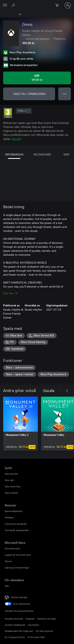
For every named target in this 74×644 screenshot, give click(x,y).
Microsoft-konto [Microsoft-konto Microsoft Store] (12, 548)
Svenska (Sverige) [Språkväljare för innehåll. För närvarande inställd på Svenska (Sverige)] (19, 597)
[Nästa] (67, 391)
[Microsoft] (37, 3)
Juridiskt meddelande (15, 625)
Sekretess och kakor (47, 619)
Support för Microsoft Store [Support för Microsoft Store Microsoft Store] (18, 555)
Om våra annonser (44, 631)
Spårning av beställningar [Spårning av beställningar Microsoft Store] (17, 568)
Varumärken (33, 625)
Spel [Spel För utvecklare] (7, 586)
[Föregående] (59, 391)
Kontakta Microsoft (14, 619)
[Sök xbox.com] (14, 5)
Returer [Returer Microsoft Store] (8, 561)
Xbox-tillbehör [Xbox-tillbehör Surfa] (11, 493)
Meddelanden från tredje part (19, 631)
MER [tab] (66, 154)
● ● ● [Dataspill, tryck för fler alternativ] (65, 94)
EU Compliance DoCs (15, 637)
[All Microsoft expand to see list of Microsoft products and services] (5, 5)
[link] (21, 424)
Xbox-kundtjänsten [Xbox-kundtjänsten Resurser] (14, 511)
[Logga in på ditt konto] (68, 5)
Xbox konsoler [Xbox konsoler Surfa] (11, 474)
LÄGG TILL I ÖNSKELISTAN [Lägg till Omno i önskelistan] (29, 94)
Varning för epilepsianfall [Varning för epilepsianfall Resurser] (17, 530)
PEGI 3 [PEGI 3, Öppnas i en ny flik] (24, 111)
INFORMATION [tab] (14, 154)
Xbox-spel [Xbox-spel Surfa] (9, 480)
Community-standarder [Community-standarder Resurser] (16, 524)
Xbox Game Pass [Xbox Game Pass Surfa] (13, 486)
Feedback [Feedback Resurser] (9, 517)
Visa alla (49, 390)
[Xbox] (10, 14)
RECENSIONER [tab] (42, 154)
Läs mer (16, 139)
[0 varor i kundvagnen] (58, 5)
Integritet (30, 619)
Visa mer (10, 293)
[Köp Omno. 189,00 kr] (37, 78)
